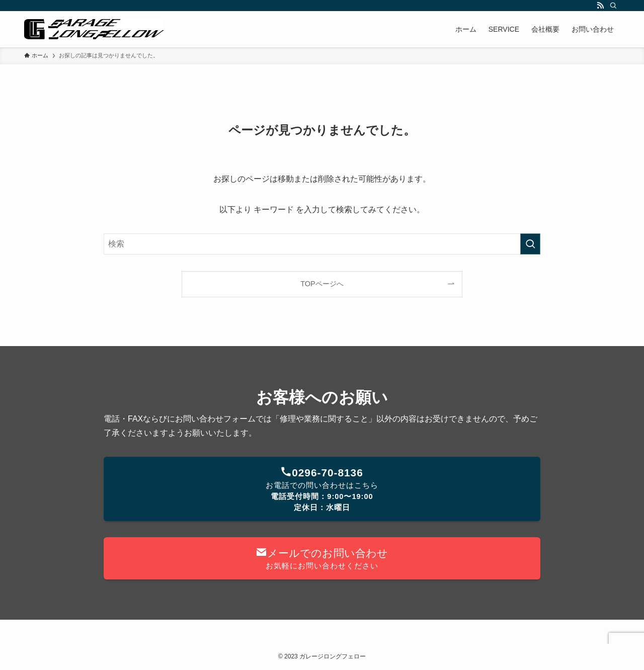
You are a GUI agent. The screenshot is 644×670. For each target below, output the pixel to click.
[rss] (600, 6)
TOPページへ (322, 284)
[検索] (613, 6)
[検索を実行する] (530, 244)
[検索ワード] (322, 244)
